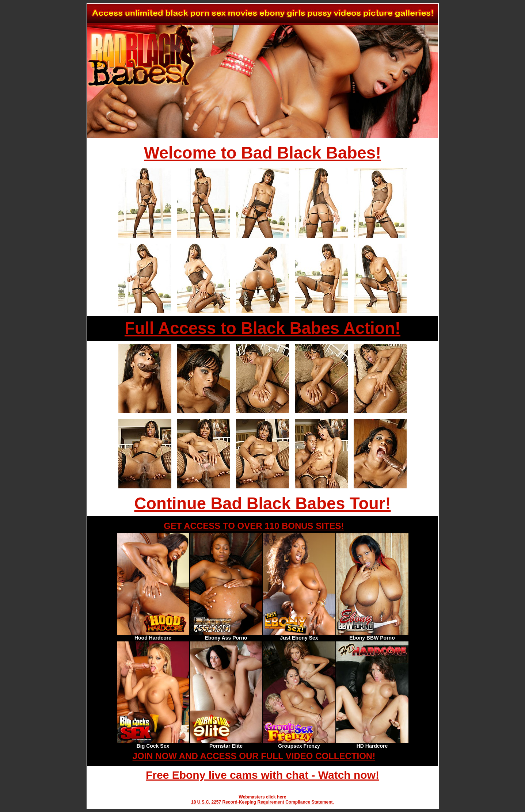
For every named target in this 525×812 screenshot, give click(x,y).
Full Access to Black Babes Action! (262, 328)
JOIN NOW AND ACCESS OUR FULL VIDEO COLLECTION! (254, 756)
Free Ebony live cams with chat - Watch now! (262, 775)
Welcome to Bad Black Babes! (262, 153)
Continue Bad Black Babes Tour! (262, 504)
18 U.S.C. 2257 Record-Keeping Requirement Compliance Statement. (262, 802)
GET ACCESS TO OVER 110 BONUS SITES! (254, 526)
